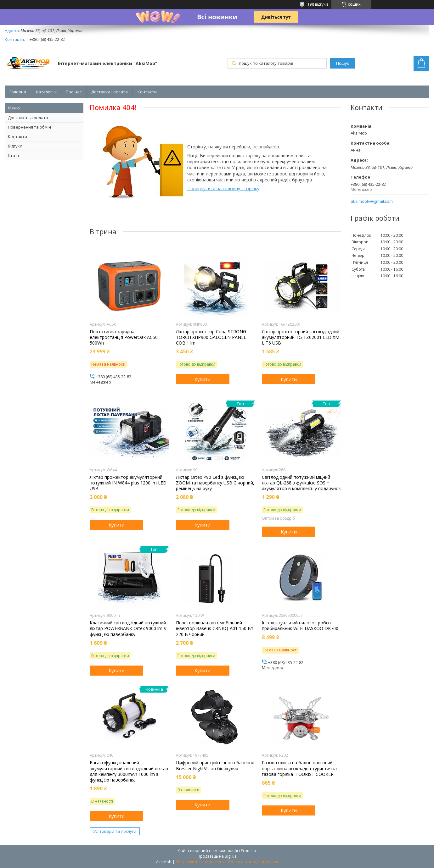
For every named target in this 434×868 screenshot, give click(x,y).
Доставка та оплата (28, 118)
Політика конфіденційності (253, 862)
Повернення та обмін (29, 127)
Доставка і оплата (110, 92)
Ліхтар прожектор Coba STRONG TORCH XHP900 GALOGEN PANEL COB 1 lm (211, 337)
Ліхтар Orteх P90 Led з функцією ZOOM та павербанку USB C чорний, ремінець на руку (215, 483)
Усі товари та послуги (115, 831)
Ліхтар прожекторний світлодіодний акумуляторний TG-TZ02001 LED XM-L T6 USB (301, 337)
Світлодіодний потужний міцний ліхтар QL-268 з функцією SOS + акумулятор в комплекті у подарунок (301, 483)
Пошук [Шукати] (342, 63)
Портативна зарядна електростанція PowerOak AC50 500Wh (124, 337)
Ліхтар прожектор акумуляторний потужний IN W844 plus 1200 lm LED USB (128, 483)
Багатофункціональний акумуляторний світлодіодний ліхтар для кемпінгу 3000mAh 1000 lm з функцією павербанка (129, 771)
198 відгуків (318, 4)
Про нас (74, 92)
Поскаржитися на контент (200, 862)
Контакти (147, 92)
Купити (203, 379)
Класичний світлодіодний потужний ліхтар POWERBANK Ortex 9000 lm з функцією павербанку (128, 628)
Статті (14, 155)
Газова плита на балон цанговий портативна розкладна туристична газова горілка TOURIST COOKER (299, 768)
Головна (18, 92)
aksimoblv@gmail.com (372, 201)
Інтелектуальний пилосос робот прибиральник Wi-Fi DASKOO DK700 (300, 626)
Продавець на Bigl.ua (217, 856)
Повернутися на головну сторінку (223, 188)
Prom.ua (248, 851)
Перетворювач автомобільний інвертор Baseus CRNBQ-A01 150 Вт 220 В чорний (215, 628)
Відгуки (15, 146)
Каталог (44, 92)
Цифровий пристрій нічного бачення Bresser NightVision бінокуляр (215, 766)
